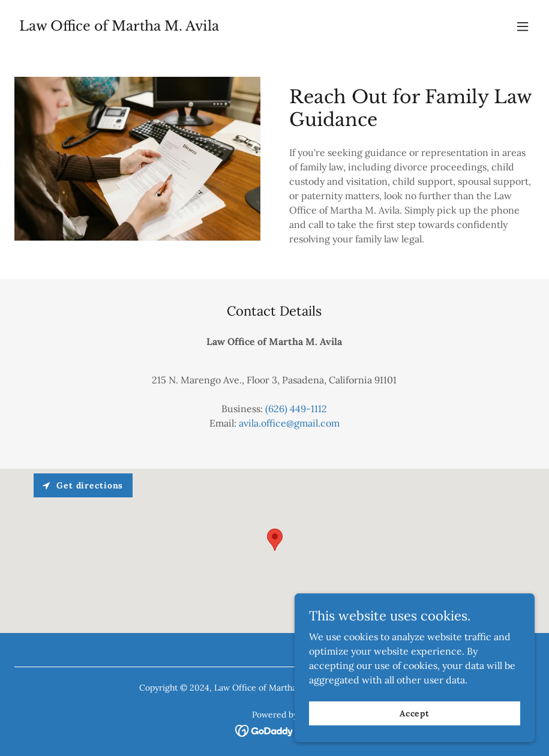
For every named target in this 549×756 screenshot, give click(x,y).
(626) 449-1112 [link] (296, 409)
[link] (119, 27)
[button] (523, 26)
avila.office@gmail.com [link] (289, 423)
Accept (415, 713)
